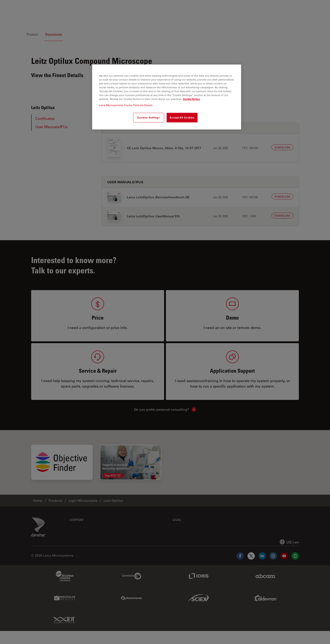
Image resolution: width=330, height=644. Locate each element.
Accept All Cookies (182, 117)
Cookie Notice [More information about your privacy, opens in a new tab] (191, 99)
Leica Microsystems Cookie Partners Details (126, 105)
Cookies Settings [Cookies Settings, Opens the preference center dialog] (148, 117)
